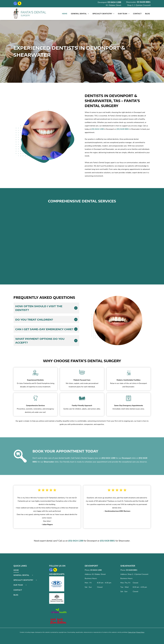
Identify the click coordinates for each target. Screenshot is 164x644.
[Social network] (20, 4)
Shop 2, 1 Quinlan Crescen (138, 5)
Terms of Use (132, 632)
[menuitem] (65, 14)
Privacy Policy (140, 632)
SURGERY (25, 16)
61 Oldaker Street (113, 5)
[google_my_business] (15, 4)
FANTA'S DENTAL (33, 12)
